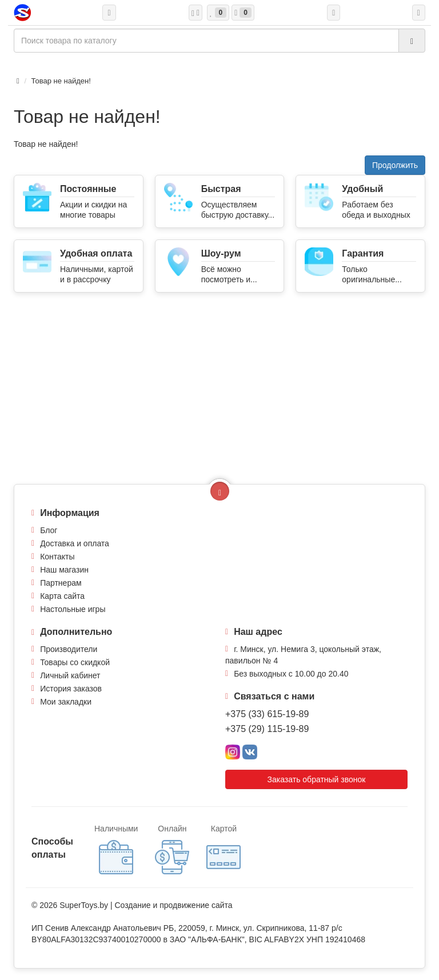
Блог (49, 530)
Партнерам (61, 583)
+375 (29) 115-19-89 (267, 729)
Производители (69, 649)
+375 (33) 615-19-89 (267, 714)
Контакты (57, 557)
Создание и (137, 905)
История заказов (71, 689)
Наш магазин (64, 570)
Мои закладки (66, 702)
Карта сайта (62, 596)
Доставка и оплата (75, 543)
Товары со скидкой (75, 662)
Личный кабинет (70, 675)
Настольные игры (73, 609)
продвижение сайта (196, 905)
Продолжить (395, 165)
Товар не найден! (61, 81)
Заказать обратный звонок (317, 779)
